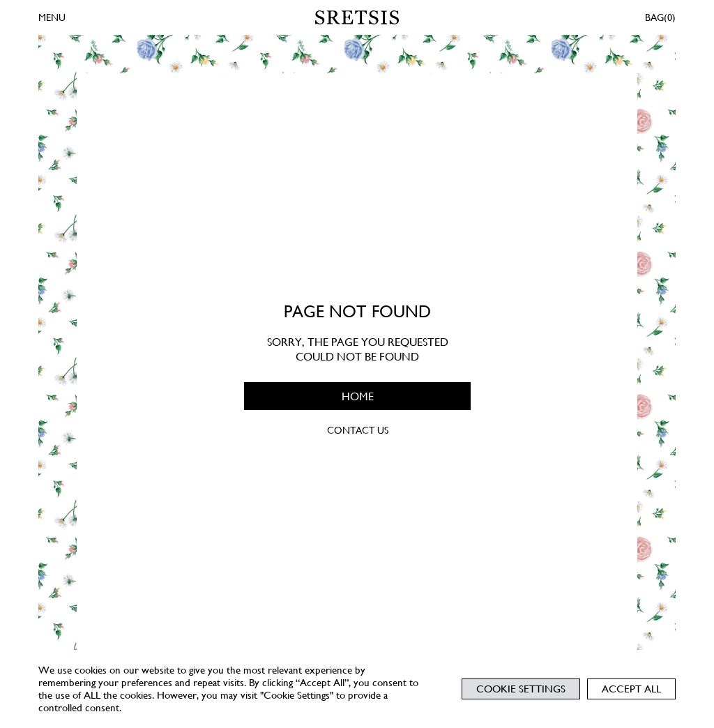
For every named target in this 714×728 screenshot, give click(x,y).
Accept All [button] (631, 689)
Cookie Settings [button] (521, 689)
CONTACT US (357, 430)
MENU (52, 17)
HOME (357, 396)
